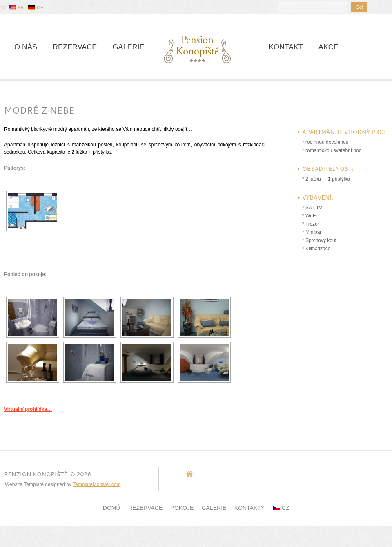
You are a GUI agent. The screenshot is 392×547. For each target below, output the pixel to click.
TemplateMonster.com (97, 484)
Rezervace (75, 47)
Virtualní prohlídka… (28, 409)
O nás (26, 47)
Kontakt (286, 47)
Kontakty (249, 508)
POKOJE (182, 508)
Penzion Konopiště (36, 474)
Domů (112, 508)
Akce (329, 47)
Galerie (128, 47)
